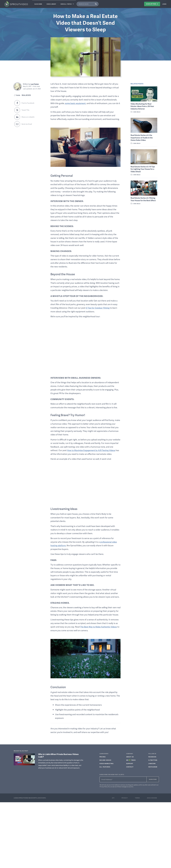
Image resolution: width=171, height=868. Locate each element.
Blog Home (39, 4)
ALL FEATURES (105, 767)
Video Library (53, 4)
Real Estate (26, 95)
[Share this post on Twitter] (30, 110)
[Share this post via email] (30, 124)
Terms (137, 798)
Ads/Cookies (152, 798)
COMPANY (130, 754)
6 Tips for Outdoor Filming (98, 308)
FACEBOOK (152, 757)
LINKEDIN (152, 764)
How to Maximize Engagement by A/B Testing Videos (91, 450)
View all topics (70, 4)
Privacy (125, 798)
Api (113, 798)
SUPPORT (130, 764)
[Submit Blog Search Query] (99, 4)
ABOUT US (130, 757)
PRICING (103, 757)
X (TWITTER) (153, 760)
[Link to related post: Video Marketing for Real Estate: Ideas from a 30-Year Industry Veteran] (144, 94)
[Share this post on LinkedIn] (30, 117)
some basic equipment (75, 103)
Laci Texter (35, 84)
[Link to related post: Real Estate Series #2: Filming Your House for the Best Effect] (144, 188)
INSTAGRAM (153, 767)
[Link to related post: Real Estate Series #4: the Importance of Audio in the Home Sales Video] (144, 125)
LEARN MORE (104, 754)
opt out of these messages (120, 787)
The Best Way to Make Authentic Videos (99, 627)
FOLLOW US (152, 754)
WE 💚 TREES (131, 760)
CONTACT (130, 767)
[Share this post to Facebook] (30, 103)
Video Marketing (107, 764)
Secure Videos (105, 760)
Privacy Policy (104, 787)
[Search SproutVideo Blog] (89, 4)
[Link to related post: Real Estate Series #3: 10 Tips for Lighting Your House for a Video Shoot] (144, 157)
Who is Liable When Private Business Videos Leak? (58, 755)
